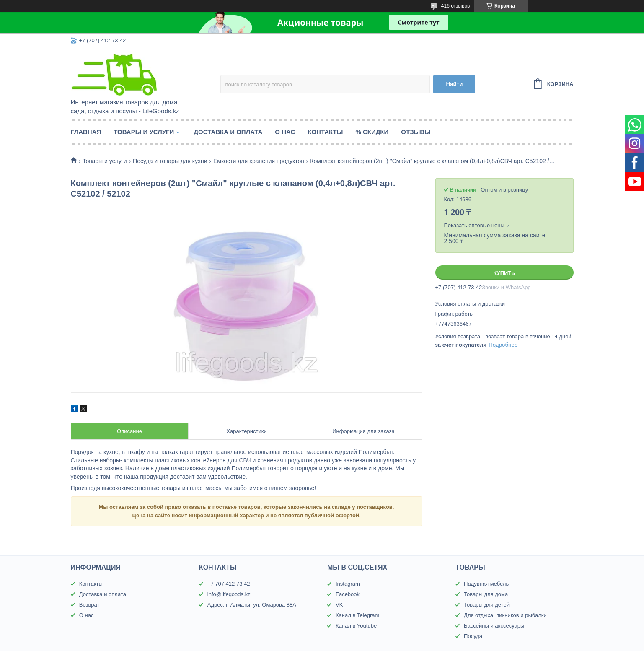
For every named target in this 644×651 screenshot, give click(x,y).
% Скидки (372, 132)
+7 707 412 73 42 (229, 584)
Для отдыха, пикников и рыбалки (505, 615)
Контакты (325, 132)
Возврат (89, 605)
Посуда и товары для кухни (170, 161)
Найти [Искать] (454, 84)
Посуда (473, 636)
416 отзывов (456, 6)
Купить (504, 273)
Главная (86, 132)
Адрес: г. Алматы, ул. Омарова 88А (252, 605)
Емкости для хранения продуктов (259, 161)
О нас (285, 132)
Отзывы (416, 132)
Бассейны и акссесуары (494, 626)
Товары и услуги (144, 132)
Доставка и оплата (228, 132)
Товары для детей (487, 605)
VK (339, 605)
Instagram (348, 584)
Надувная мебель (486, 584)
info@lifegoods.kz (229, 594)
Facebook (348, 594)
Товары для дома (486, 594)
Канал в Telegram (357, 615)
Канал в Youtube (356, 626)
